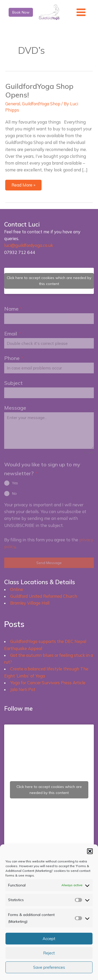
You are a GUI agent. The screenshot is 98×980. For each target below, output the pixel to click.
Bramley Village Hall (30, 603)
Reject (49, 953)
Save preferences (49, 967)
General (13, 104)
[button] (90, 851)
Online (17, 589)
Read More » (25, 186)
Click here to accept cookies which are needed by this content (49, 281)
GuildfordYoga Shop (41, 104)
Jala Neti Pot (23, 689)
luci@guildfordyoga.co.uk (29, 245)
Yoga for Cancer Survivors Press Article (48, 683)
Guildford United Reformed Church (44, 596)
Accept (49, 939)
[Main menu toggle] (81, 12)
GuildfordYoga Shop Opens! (39, 91)
